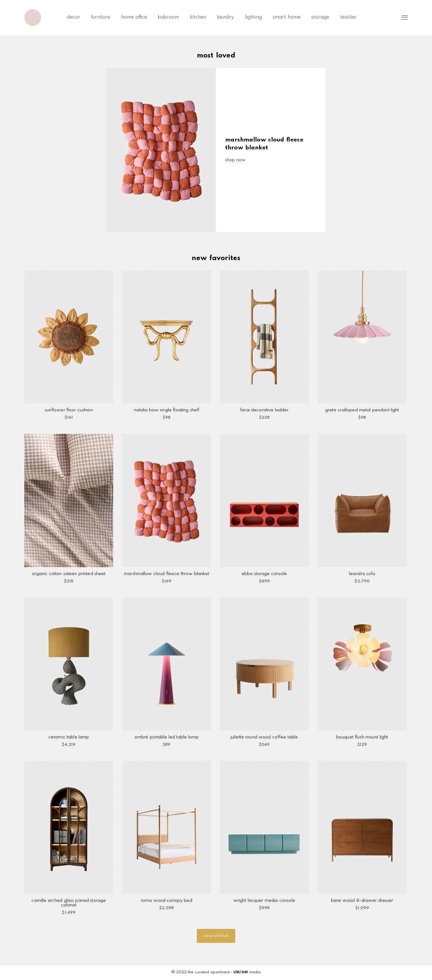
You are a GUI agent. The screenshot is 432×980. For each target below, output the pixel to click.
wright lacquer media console (264, 901)
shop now (235, 160)
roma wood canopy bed (167, 901)
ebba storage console (264, 574)
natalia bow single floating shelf (167, 410)
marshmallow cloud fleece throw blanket (166, 574)
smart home (286, 17)
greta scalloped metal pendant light (362, 410)
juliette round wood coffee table (264, 737)
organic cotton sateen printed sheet (69, 574)
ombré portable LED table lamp (167, 737)
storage (320, 17)
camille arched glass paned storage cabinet (69, 903)
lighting (253, 17)
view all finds (216, 936)
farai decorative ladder (264, 410)
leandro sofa (362, 574)
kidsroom (168, 17)
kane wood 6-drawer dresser (362, 901)
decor (74, 17)
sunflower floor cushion (69, 410)
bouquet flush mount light (362, 737)
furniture (101, 17)
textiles (348, 17)
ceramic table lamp (69, 737)
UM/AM (241, 972)
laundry (225, 17)
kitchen (198, 17)
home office (134, 17)
